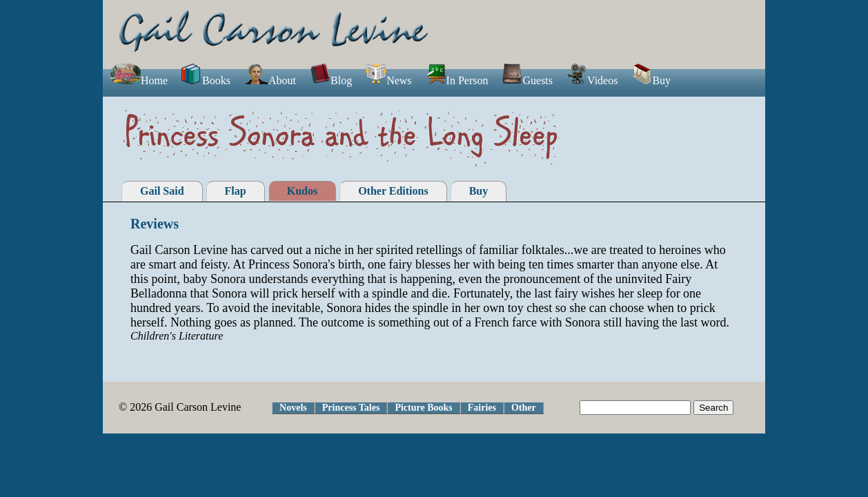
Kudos (302, 191)
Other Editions (393, 191)
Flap (236, 191)
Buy (651, 80)
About (270, 80)
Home (139, 80)
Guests (527, 80)
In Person (457, 80)
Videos (592, 80)
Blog (331, 80)
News (388, 80)
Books (206, 80)
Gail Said (162, 191)
